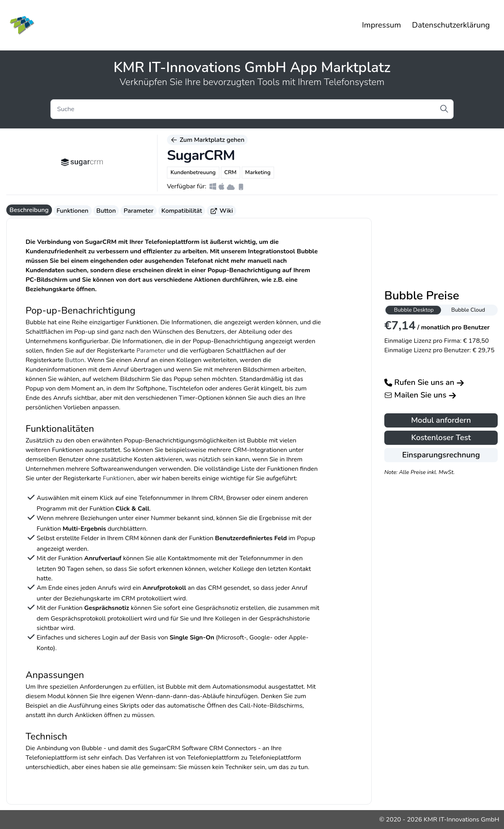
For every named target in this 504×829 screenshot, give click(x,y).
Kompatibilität (182, 211)
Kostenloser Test (441, 438)
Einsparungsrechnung (441, 455)
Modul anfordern (441, 420)
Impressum (381, 25)
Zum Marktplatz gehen (207, 140)
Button (106, 211)
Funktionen (73, 211)
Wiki (221, 211)
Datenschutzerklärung (451, 25)
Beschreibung (29, 210)
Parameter (139, 211)
